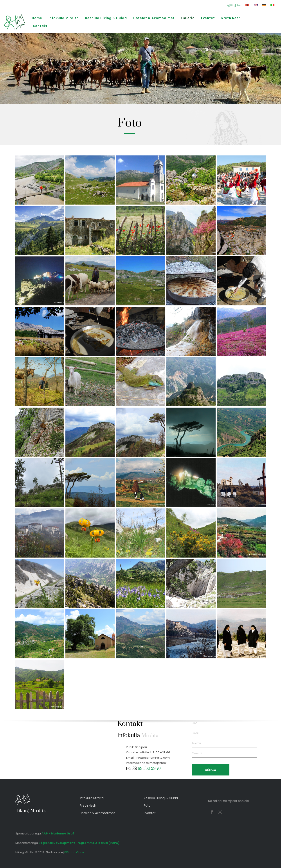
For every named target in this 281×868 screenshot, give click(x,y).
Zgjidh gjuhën (234, 5)
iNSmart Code (74, 852)
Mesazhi (197, 753)
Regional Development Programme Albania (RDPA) (79, 843)
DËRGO (210, 770)
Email (195, 733)
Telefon (196, 743)
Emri (195, 723)
